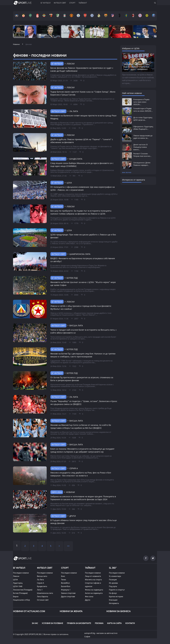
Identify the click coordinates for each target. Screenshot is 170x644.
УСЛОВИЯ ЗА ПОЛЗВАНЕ (52, 623)
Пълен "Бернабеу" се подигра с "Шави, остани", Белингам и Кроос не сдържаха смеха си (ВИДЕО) (84, 403)
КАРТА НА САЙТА (114, 623)
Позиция (113, 580)
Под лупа (113, 586)
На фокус (113, 593)
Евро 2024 (57, 492)
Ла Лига (40, 580)
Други (88, 600)
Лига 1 (40, 590)
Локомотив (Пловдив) (23, 590)
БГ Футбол (57, 64)
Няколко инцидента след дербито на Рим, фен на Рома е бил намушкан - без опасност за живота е (81, 474)
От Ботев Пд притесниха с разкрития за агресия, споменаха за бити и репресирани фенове (82, 379)
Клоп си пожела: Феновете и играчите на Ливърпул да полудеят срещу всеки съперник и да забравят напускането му (82, 450)
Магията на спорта (93, 580)
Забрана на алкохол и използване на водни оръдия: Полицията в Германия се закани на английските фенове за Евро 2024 (83, 498)
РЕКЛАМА (99, 623)
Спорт (72, 3)
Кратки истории (116, 597)
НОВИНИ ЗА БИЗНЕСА (118, 611)
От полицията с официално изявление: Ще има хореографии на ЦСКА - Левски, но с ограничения (83, 188)
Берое (16, 597)
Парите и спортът (117, 590)
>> (68, 546)
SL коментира (115, 576)
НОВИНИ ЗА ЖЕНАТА (71, 611)
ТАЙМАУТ (90, 568)
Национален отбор (21, 600)
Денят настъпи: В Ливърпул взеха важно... (140, 147)
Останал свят (43, 600)
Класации (113, 600)
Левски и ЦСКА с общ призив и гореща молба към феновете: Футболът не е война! (81, 307)
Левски (16, 576)
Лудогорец (18, 583)
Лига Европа (42, 597)
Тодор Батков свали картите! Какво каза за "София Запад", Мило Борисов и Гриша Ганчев (83, 93)
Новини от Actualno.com (29, 611)
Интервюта (114, 603)
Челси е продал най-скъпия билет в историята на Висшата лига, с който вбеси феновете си (83, 331)
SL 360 (113, 568)
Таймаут (83, 3)
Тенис (64, 580)
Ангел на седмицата (94, 593)
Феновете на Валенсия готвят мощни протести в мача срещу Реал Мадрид (83, 117)
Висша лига (42, 576)
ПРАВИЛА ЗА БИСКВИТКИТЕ (79, 623)
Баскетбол (66, 586)
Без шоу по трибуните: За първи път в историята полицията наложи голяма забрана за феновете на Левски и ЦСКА (81, 212)
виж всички (127, 172)
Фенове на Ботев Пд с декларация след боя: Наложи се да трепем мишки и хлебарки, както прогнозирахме (83, 355)
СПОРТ (65, 568)
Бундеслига (42, 586)
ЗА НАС (35, 623)
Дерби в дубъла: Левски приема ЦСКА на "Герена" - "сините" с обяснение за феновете (82, 141)
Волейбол (65, 583)
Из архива (113, 583)
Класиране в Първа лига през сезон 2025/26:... (141, 102)
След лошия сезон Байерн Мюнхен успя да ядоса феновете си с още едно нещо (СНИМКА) (82, 165)
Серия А (40, 583)
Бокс (63, 576)
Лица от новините (93, 576)
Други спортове (68, 597)
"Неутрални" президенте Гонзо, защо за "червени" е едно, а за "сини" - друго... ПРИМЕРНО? (136, 67)
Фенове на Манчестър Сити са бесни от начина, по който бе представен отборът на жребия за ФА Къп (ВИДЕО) (81, 426)
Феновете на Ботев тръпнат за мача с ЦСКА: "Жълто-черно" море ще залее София (83, 284)
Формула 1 (66, 590)
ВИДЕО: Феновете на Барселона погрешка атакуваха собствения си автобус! (83, 260)
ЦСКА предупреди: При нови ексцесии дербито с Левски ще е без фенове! (83, 236)
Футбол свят (60, 3)
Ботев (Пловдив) (20, 593)
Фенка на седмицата (94, 590)
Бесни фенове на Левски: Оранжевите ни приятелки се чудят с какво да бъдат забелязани (82, 69)
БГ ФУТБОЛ (46, 3)
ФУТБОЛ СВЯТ (45, 568)
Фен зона (89, 597)
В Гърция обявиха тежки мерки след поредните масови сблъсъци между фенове (84, 522)
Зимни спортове (68, 593)
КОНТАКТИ (130, 623)
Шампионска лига (45, 593)
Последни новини (21, 573)
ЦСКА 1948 (18, 586)
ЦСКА (15, 580)
